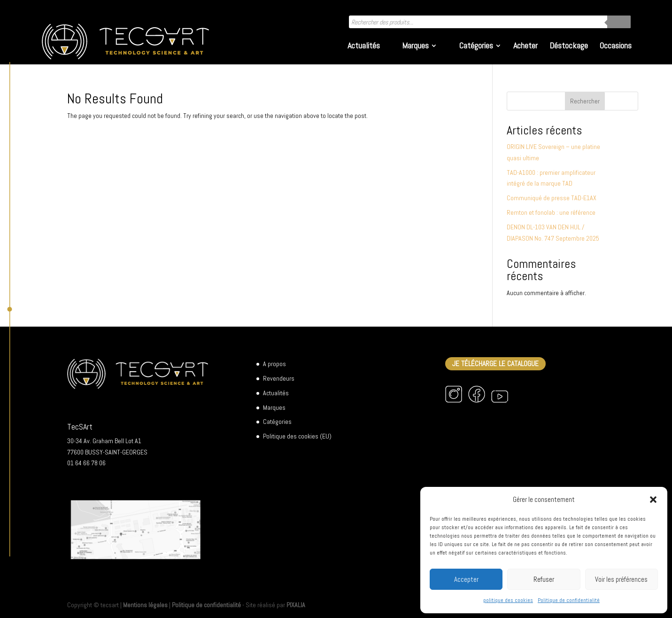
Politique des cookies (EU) (297, 436)
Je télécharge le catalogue (495, 364)
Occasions (616, 47)
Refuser (544, 579)
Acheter (525, 47)
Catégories (476, 47)
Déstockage (569, 47)
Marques (415, 47)
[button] (653, 500)
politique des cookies (508, 600)
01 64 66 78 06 (86, 463)
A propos (274, 364)
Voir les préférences (621, 579)
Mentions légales (145, 605)
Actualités (364, 47)
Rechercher (585, 101)
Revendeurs (279, 378)
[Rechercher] (619, 22)
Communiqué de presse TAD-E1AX (552, 198)
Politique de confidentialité (569, 600)
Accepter (466, 579)
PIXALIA (296, 605)
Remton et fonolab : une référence (551, 212)
